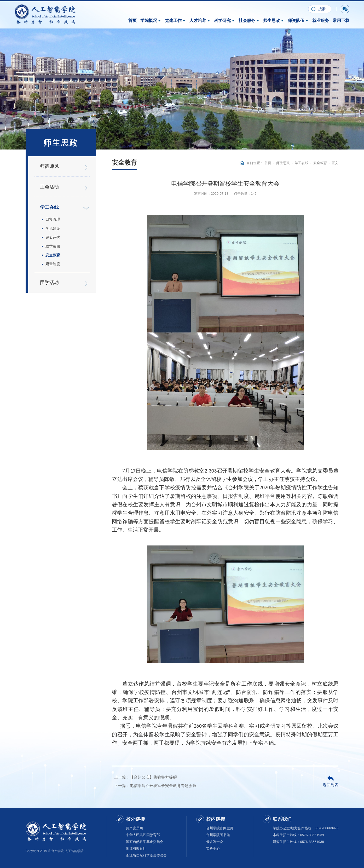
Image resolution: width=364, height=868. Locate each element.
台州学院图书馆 (218, 835)
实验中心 (213, 849)
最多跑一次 (215, 842)
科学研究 (224, 20)
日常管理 (53, 217)
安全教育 (53, 252)
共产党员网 (134, 828)
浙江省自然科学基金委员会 (146, 855)
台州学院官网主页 (220, 828)
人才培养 (200, 20)
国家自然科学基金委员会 (145, 842)
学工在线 (302, 163)
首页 (132, 20)
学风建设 (53, 226)
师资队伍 (298, 20)
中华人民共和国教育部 (143, 835)
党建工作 (175, 20)
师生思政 (274, 20)
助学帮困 (53, 243)
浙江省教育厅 (136, 849)
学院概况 (151, 20)
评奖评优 (53, 234)
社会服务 (249, 20)
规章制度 (53, 261)
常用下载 (341, 20)
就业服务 (321, 20)
